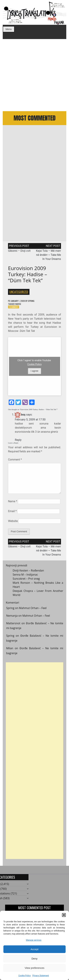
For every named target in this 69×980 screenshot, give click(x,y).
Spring (31, 302)
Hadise (18, 305)
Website (13, 522)
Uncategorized (19, 293)
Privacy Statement (41, 976)
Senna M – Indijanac (25, 576)
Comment (15, 461)
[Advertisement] (34, 75)
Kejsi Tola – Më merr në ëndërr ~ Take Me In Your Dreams (48, 256)
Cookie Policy (25, 976)
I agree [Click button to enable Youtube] (34, 372)
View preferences (35, 968)
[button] (64, 915)
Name (13, 503)
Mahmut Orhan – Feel (33, 609)
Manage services (34, 940)
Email (12, 512)
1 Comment (14, 308)
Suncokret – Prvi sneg (26, 580)
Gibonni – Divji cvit (19, 252)
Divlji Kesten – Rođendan (28, 572)
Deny (34, 959)
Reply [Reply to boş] (18, 441)
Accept (35, 949)
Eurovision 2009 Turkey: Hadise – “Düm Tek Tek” (28, 276)
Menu (9, 29)
